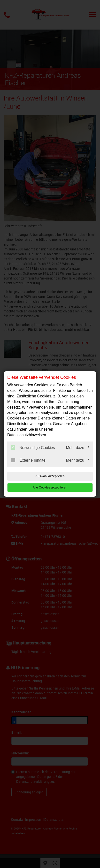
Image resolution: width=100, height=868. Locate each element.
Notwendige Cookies (33, 448)
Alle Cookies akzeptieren (50, 487)
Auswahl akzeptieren (50, 476)
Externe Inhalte (28, 460)
